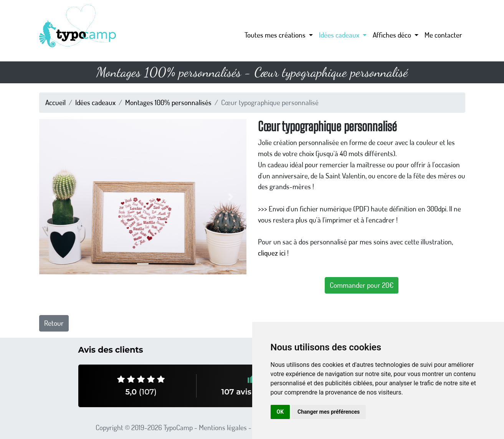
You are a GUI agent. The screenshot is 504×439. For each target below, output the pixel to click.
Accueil (55, 102)
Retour (54, 323)
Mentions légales (223, 427)
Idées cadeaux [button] (340, 35)
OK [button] (280, 412)
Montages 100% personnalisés (168, 102)
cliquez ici (272, 253)
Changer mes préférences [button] (329, 412)
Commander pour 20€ (362, 285)
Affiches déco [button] (393, 35)
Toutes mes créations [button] (276, 35)
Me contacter (443, 35)
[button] (55, 197)
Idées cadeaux (95, 102)
